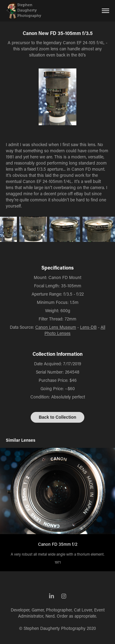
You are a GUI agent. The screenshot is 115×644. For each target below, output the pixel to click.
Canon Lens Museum (56, 327)
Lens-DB (88, 327)
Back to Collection (57, 417)
